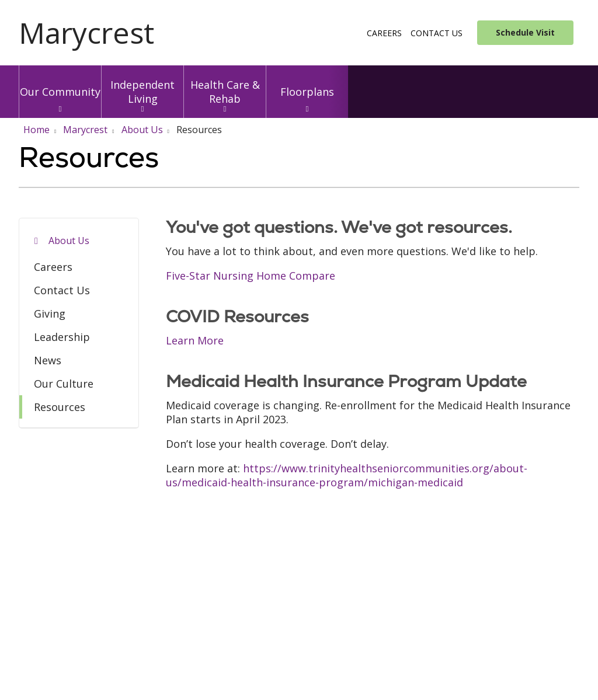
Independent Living (142, 86)
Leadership (62, 337)
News (48, 360)
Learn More (195, 340)
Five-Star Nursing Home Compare (251, 276)
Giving (50, 314)
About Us (69, 241)
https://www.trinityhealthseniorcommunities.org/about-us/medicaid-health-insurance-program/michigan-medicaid (347, 475)
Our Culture (64, 384)
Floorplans (307, 82)
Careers (384, 33)
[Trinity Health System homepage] (86, 40)
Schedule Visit (525, 32)
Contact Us (437, 33)
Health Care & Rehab (225, 86)
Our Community (60, 82)
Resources (60, 407)
